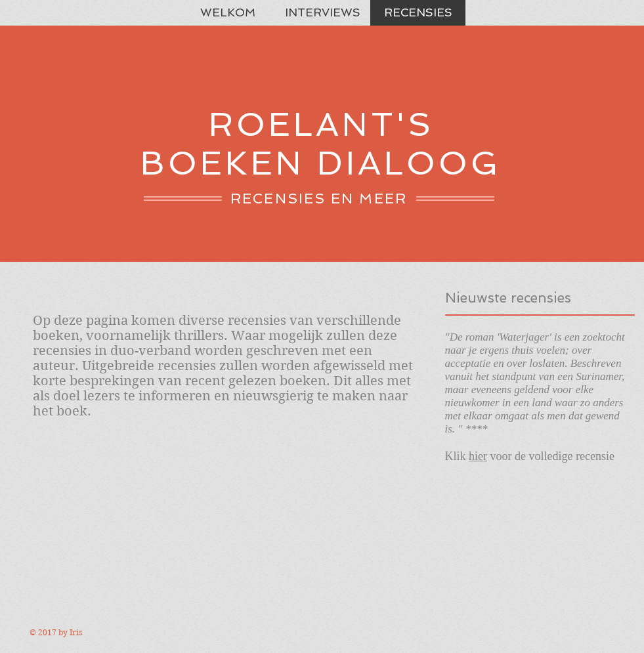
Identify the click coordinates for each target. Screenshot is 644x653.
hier (478, 456)
